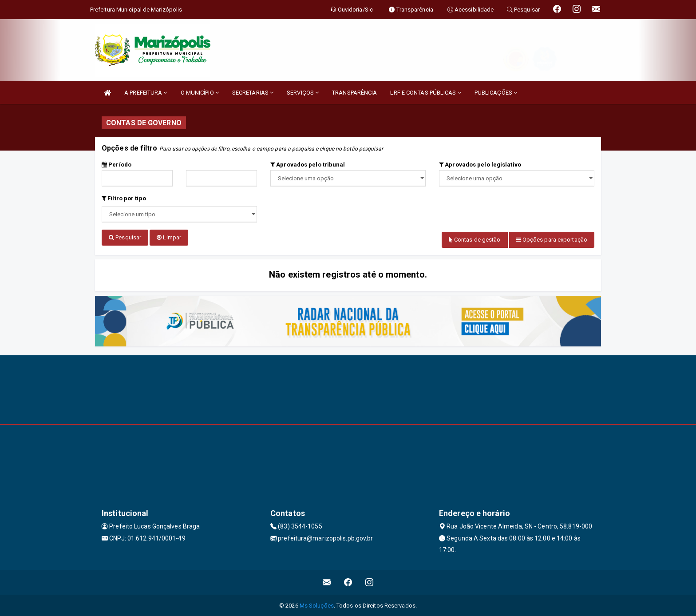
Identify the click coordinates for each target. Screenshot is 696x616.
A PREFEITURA (146, 93)
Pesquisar (125, 237)
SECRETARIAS (253, 93)
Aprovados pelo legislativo (480, 165)
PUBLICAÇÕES (496, 93)
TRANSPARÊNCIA (354, 93)
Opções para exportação (552, 240)
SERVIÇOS (303, 93)
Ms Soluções (317, 605)
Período (117, 165)
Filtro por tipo (124, 198)
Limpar (169, 237)
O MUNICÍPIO (200, 93)
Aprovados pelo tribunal (308, 165)
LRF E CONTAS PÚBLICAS (425, 93)
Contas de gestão (475, 240)
